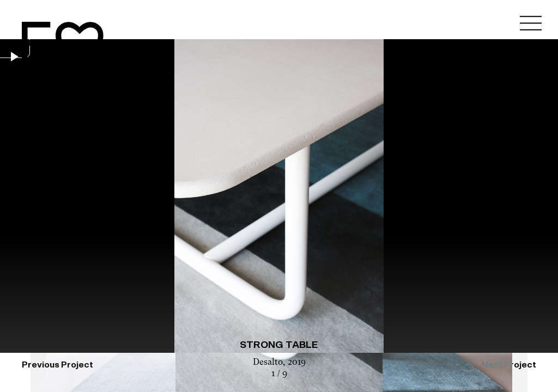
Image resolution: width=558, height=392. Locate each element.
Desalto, (270, 363)
